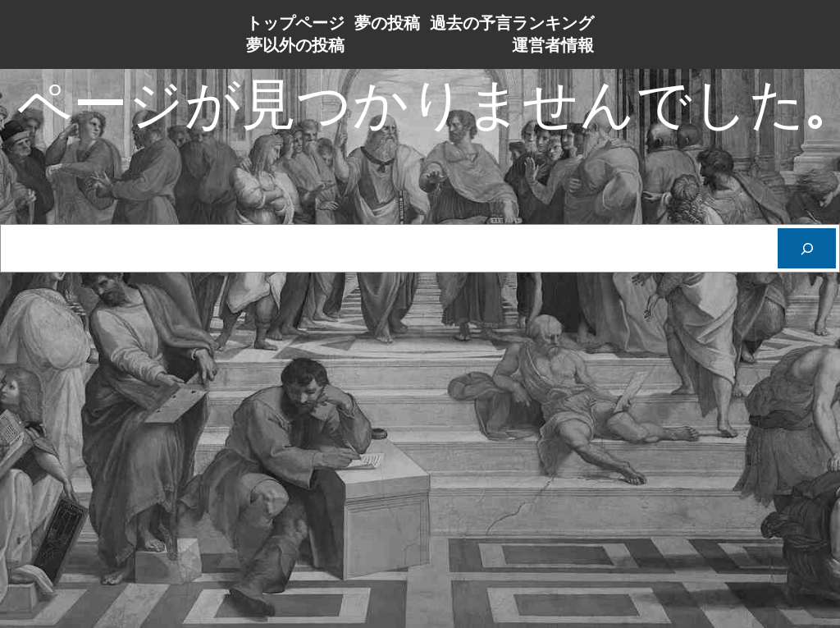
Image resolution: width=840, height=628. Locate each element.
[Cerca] (807, 248)
